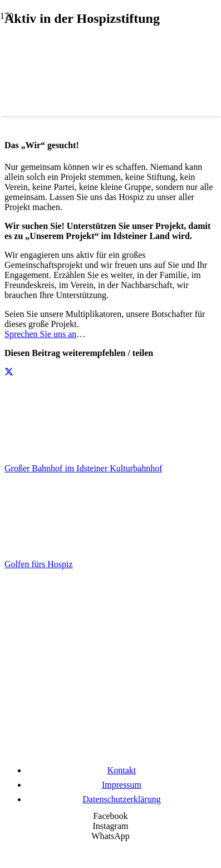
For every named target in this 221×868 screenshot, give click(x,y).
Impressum (122, 785)
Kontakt (122, 770)
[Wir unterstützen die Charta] (111, 754)
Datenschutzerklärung (121, 799)
